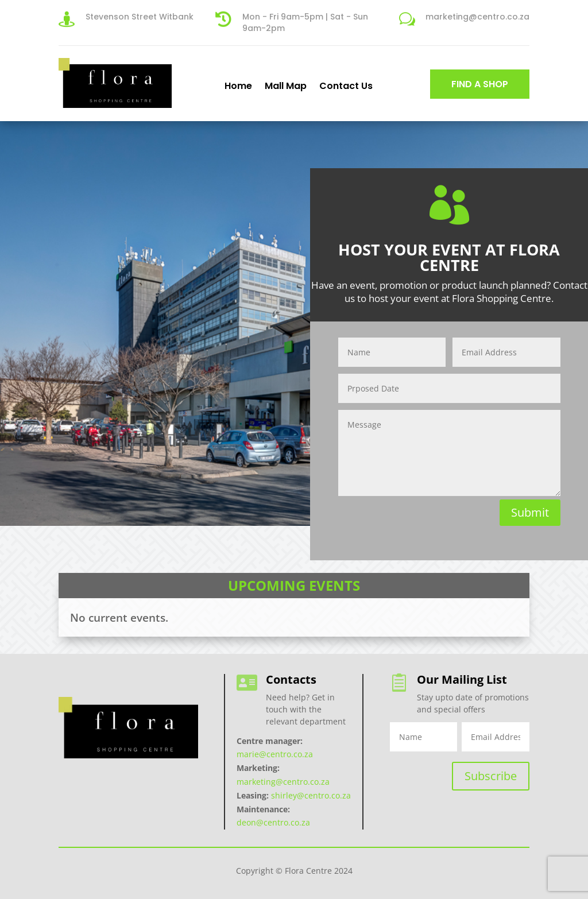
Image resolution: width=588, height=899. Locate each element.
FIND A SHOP (480, 84)
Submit (530, 512)
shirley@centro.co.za (311, 795)
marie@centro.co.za (275, 754)
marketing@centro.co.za (283, 782)
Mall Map (286, 86)
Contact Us (346, 86)
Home (238, 86)
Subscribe (491, 776)
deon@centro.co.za (273, 822)
